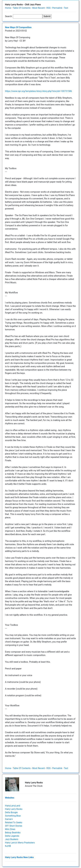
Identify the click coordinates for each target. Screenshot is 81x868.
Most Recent (38, 8)
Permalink (57, 8)
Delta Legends (12, 836)
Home (8, 8)
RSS (48, 8)
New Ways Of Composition (18, 27)
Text (66, 8)
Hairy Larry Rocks (14, 809)
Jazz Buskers (12, 839)
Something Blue (13, 816)
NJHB (8, 846)
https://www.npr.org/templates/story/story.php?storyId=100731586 (38, 91)
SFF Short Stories (14, 826)
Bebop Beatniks (13, 833)
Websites (10, 798)
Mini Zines (10, 829)
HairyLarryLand (13, 806)
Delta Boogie (11, 812)
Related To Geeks (14, 822)
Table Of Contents (22, 8)
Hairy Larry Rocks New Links (19, 857)
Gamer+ (9, 819)
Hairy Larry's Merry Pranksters (20, 843)
